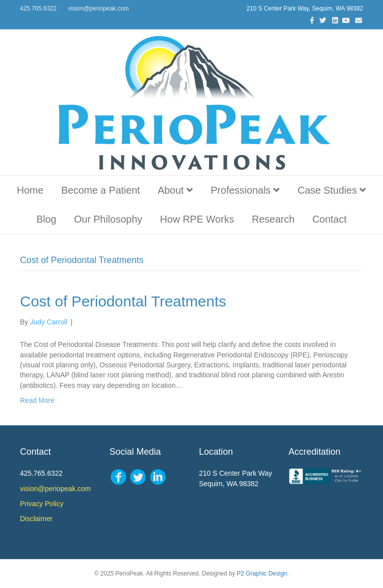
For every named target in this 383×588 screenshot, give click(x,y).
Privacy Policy (42, 504)
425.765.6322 (38, 8)
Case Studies (332, 190)
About (175, 190)
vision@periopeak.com (99, 8)
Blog (46, 219)
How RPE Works (197, 219)
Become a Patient (101, 190)
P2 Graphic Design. (263, 574)
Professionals (246, 190)
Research (273, 219)
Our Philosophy (108, 219)
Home (30, 190)
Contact (329, 219)
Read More (37, 400)
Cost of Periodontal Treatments (123, 301)
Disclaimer (36, 519)
